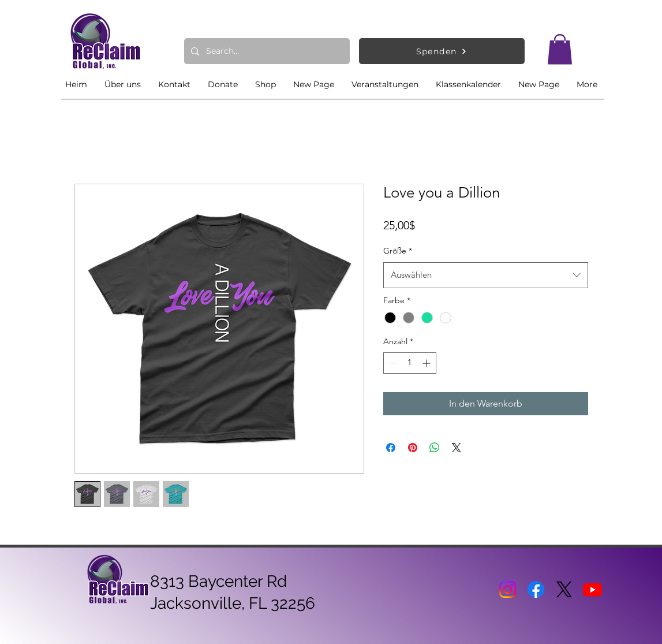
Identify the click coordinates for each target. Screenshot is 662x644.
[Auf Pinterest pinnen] (413, 448)
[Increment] (427, 363)
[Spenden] (442, 51)
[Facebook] (536, 589)
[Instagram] (508, 589)
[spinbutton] (410, 363)
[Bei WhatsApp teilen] (435, 448)
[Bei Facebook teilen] (391, 448)
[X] (564, 589)
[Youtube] (592, 589)
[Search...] (266, 51)
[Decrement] (392, 363)
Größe (398, 251)
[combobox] (486, 275)
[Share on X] (457, 448)
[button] (560, 49)
